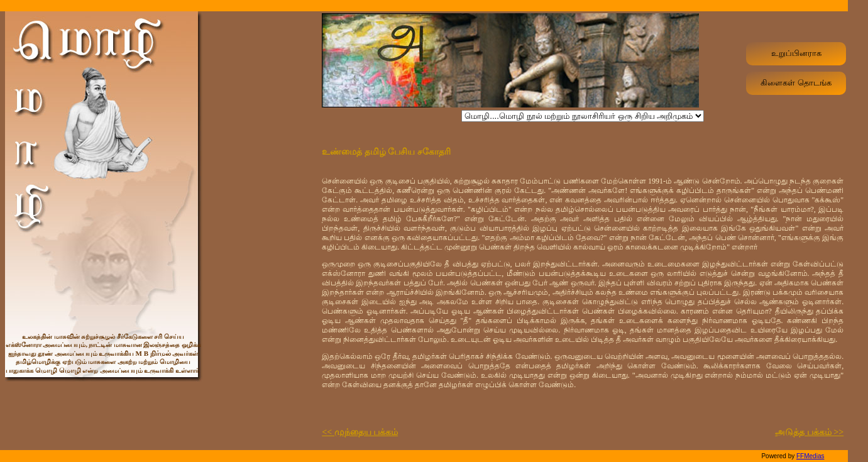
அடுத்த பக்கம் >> (809, 432)
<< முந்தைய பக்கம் (360, 432)
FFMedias (810, 456)
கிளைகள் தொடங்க (796, 83)
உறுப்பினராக (796, 53)
